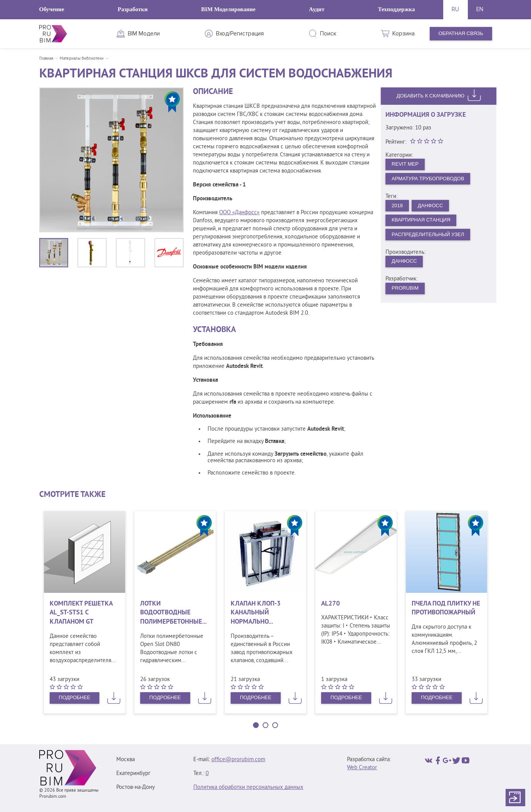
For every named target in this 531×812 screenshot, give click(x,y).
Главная (46, 59)
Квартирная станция (421, 220)
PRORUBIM (405, 288)
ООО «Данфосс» (239, 213)
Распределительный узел (428, 234)
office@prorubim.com (238, 760)
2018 (397, 206)
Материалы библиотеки (82, 59)
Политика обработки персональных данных (248, 788)
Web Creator (362, 768)
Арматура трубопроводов (428, 179)
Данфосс (430, 206)
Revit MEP (405, 164)
